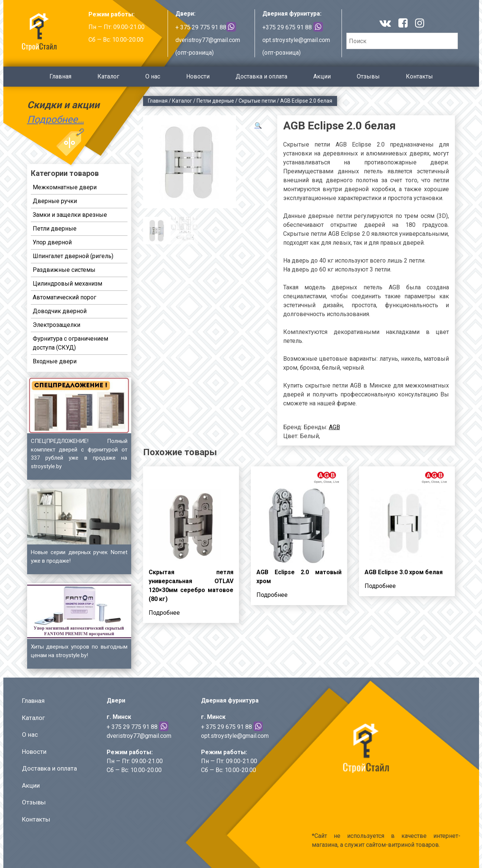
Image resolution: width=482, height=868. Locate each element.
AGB (334, 427)
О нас (153, 76)
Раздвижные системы (64, 270)
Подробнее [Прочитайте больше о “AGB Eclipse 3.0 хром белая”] (380, 586)
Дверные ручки (55, 201)
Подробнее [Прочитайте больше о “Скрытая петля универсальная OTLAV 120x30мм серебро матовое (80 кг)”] (164, 613)
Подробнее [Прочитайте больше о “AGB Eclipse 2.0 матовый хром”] (272, 595)
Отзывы (368, 76)
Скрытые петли (257, 101)
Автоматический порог (64, 297)
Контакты (419, 76)
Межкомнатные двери (65, 187)
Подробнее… (56, 119)
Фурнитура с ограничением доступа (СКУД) (70, 343)
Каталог (108, 76)
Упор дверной (52, 242)
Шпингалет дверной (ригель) (73, 256)
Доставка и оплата (261, 76)
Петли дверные (215, 101)
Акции (322, 76)
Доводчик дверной (60, 311)
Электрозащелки (56, 325)
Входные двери (55, 361)
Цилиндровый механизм (67, 284)
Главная (60, 76)
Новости (198, 76)
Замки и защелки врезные (70, 215)
